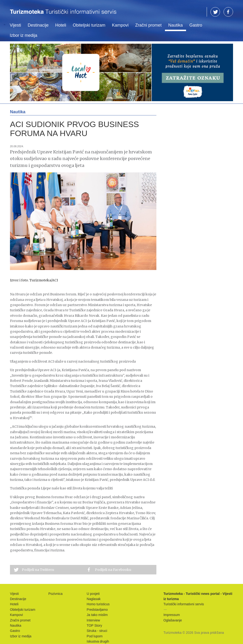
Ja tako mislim (97, 615)
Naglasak (93, 599)
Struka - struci (97, 631)
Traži (200, 12)
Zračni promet (148, 25)
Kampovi (120, 25)
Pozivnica (56, 594)
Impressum (172, 615)
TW (215, 12)
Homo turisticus (98, 604)
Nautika (175, 25)
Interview (93, 620)
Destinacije (38, 25)
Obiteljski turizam (89, 25)
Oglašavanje (173, 620)
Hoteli (61, 25)
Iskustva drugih (98, 641)
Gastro (196, 25)
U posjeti (93, 594)
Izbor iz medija (23, 35)
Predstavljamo (97, 610)
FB (228, 12)
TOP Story (94, 625)
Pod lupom (95, 636)
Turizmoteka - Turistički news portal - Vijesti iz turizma (63, 15)
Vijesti (15, 25)
